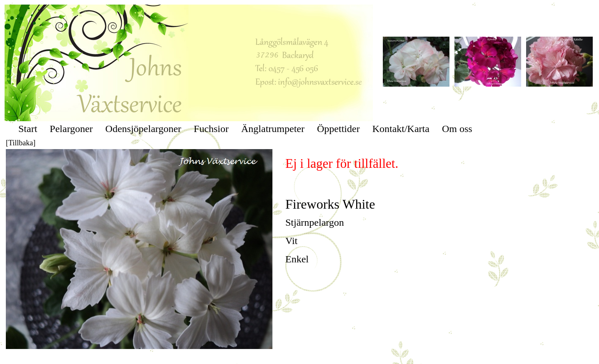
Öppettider (338, 129)
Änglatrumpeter (273, 129)
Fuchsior (211, 129)
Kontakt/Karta (401, 129)
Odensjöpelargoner (143, 129)
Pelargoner (71, 129)
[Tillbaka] (21, 143)
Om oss (457, 129)
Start (28, 129)
